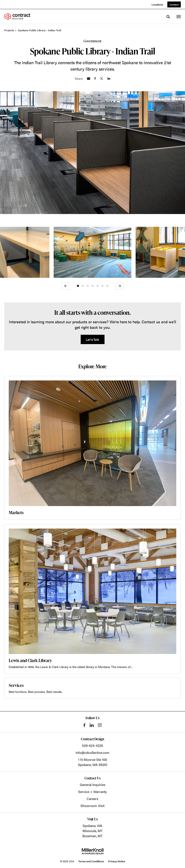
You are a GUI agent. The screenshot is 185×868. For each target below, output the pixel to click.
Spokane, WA (92, 826)
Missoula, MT (93, 831)
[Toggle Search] (168, 17)
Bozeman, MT (92, 836)
